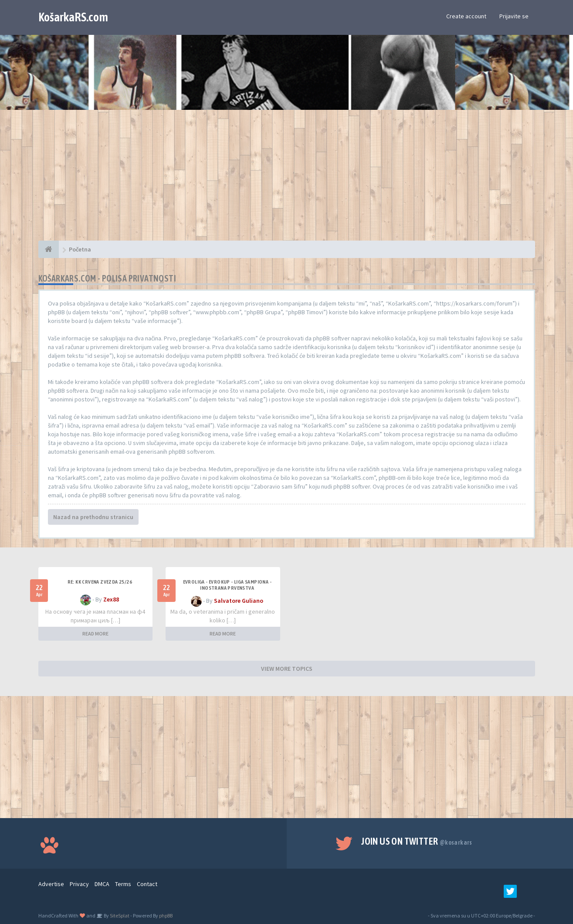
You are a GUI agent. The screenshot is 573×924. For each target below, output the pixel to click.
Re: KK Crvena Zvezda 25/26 (100, 582)
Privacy (79, 884)
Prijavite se (514, 16)
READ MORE (95, 634)
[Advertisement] (287, 180)
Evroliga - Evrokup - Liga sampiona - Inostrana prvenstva (227, 585)
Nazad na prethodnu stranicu (93, 517)
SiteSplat (119, 916)
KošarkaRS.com (73, 17)
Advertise (51, 884)
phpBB (166, 916)
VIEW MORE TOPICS (287, 669)
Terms (123, 884)
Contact (147, 884)
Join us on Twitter (417, 841)
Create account (466, 16)
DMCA (102, 884)
